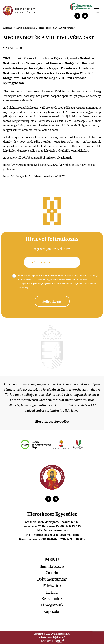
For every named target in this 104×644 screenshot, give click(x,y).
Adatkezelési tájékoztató (51, 276)
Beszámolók (52, 599)
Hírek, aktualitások (25, 28)
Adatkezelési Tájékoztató (52, 637)
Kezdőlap (8, 28)
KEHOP (52, 592)
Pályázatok (52, 586)
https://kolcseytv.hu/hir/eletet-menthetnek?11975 (34, 176)
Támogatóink (52, 605)
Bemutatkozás (52, 566)
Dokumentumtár (52, 579)
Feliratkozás (52, 301)
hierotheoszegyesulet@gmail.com (56, 535)
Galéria (52, 573)
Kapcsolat (52, 612)
